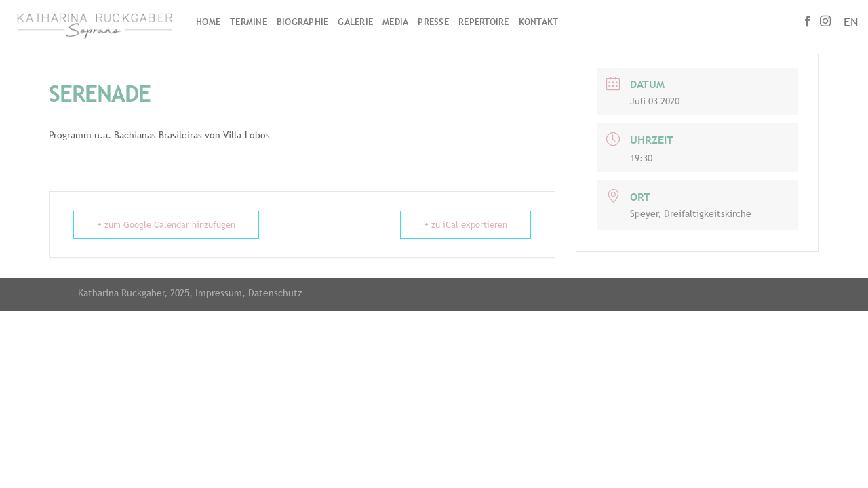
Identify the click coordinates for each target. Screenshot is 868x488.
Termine (249, 22)
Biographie (303, 22)
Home (208, 22)
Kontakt (539, 22)
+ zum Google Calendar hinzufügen (166, 225)
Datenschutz (275, 292)
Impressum (219, 292)
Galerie (355, 22)
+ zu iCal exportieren (466, 225)
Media (395, 22)
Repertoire (484, 22)
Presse (433, 22)
